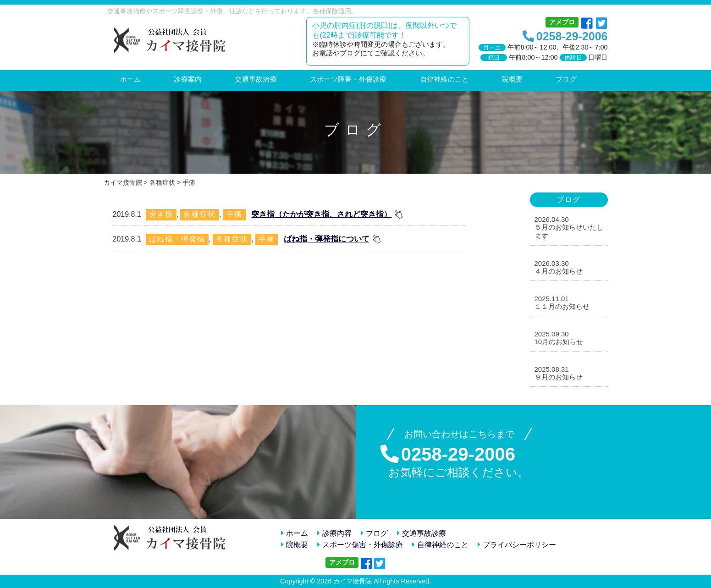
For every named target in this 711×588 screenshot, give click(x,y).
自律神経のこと (440, 545)
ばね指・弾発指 (177, 239)
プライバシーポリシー (517, 545)
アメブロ (562, 22)
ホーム (295, 533)
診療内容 (334, 533)
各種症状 (199, 214)
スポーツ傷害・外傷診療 (360, 545)
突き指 (161, 214)
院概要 (295, 545)
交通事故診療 (422, 533)
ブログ (374, 533)
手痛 (234, 214)
